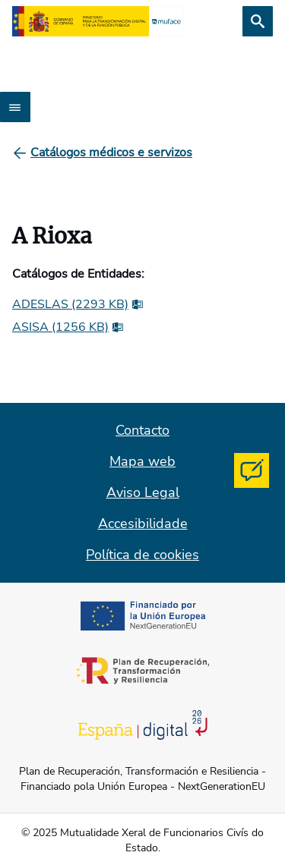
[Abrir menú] (15, 107)
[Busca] (258, 21)
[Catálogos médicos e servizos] (111, 153)
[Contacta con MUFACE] (252, 470)
